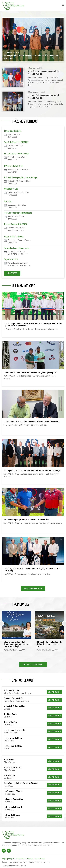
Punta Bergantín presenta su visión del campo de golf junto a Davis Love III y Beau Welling (32, 570)
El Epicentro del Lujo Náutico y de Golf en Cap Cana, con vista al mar (49, 644)
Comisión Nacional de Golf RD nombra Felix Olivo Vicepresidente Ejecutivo (31, 421)
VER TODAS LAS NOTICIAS (33, 588)
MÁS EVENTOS (12, 273)
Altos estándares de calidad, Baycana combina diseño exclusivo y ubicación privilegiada (16, 644)
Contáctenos (40, 858)
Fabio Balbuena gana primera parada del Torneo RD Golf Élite (26, 519)
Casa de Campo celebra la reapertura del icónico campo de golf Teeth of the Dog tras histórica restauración (33, 324)
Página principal (8, 858)
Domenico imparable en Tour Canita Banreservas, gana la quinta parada (30, 372)
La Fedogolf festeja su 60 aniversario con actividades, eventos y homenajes (32, 470)
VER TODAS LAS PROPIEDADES (33, 664)
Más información (54, 692)
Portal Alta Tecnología (24, 858)
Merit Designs (21, 866)
